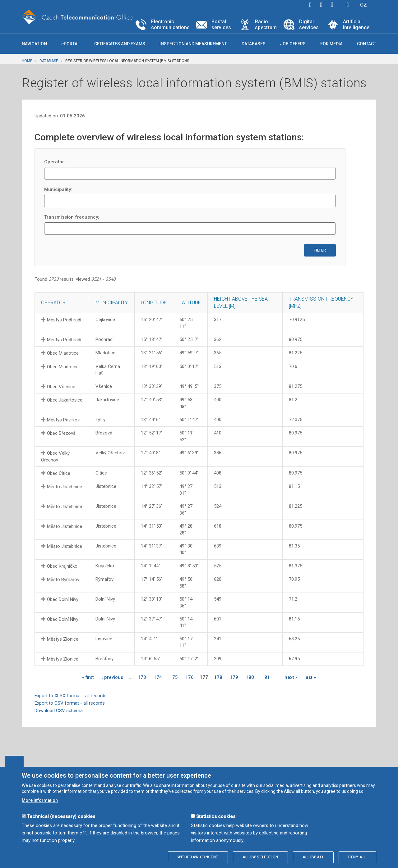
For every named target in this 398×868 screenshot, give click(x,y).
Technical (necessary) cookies (61, 816)
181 (266, 677)
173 (142, 677)
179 (234, 677)
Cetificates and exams (120, 44)
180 (250, 677)
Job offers (293, 44)
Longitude (154, 303)
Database (49, 61)
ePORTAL (70, 44)
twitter (321, 5)
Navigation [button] (34, 44)
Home (27, 61)
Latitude (190, 303)
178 (218, 677)
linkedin (332, 5)
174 (158, 677)
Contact (367, 44)
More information (40, 800)
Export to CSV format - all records (70, 703)
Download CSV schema (59, 711)
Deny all (357, 857)
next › (291, 677)
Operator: (55, 162)
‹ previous (112, 677)
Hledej (348, 5)
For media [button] (331, 44)
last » (310, 677)
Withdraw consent (198, 857)
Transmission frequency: (72, 217)
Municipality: (58, 189)
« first (88, 677)
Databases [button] (254, 44)
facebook (310, 5)
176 (190, 677)
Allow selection (260, 857)
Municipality (112, 303)
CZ (363, 5)
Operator (53, 303)
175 (174, 677)
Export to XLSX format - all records (71, 696)
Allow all (313, 857)
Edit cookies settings (14, 761)
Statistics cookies (216, 816)
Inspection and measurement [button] (193, 44)
